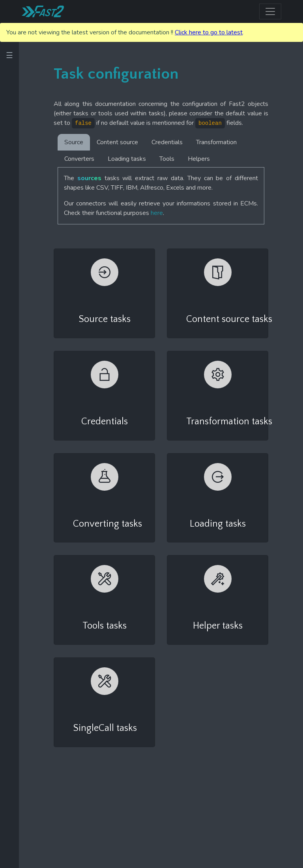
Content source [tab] (117, 142)
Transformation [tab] (216, 142)
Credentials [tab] (167, 142)
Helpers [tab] (199, 159)
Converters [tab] (79, 159)
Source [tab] (74, 142)
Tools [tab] (167, 159)
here (157, 213)
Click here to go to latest (209, 32)
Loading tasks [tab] (127, 159)
